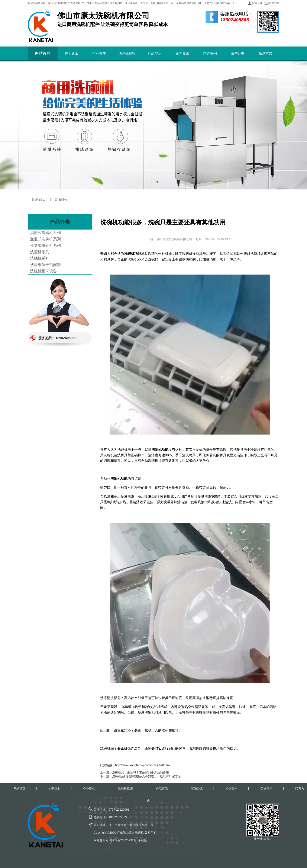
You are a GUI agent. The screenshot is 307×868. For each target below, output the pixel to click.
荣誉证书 (238, 53)
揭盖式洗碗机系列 (45, 233)
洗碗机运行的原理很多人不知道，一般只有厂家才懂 (146, 776)
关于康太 (71, 53)
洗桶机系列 (40, 258)
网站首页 (43, 53)
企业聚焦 (99, 53)
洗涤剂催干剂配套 (45, 265)
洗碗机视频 (127, 53)
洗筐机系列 (40, 252)
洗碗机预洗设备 (43, 271)
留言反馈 (257, 3)
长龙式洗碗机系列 (45, 246)
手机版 (143, 840)
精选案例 (210, 53)
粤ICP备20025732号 (123, 840)
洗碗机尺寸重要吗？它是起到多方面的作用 (140, 772)
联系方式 (274, 3)
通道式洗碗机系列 (45, 239)
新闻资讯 (182, 53)
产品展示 (155, 53)
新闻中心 (62, 200)
